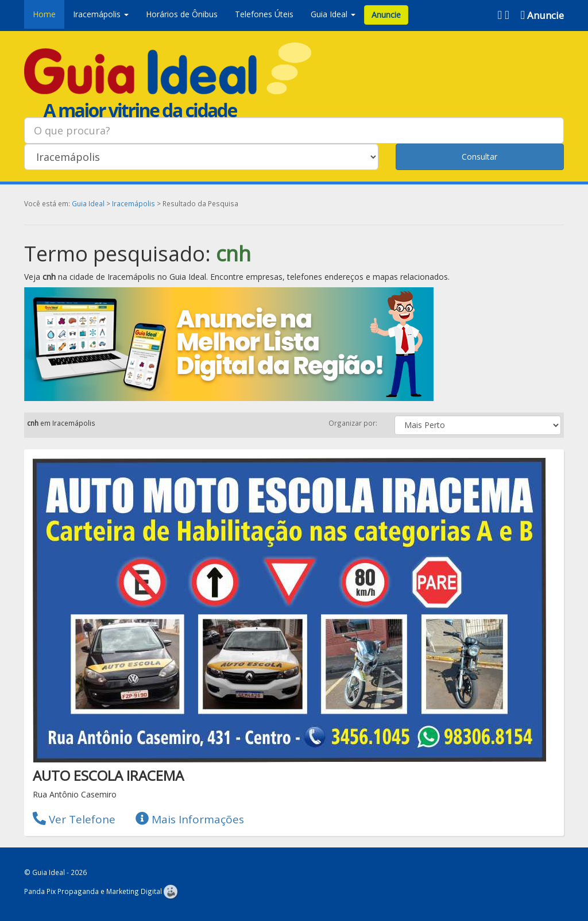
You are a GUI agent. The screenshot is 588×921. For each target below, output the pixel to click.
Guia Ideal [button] (333, 14)
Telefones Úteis (264, 14)
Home (44, 14)
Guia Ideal (88, 203)
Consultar (479, 157)
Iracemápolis (134, 203)
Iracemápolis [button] (101, 14)
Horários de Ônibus (182, 14)
